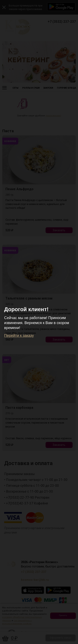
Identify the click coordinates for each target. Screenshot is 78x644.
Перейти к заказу (19, 336)
